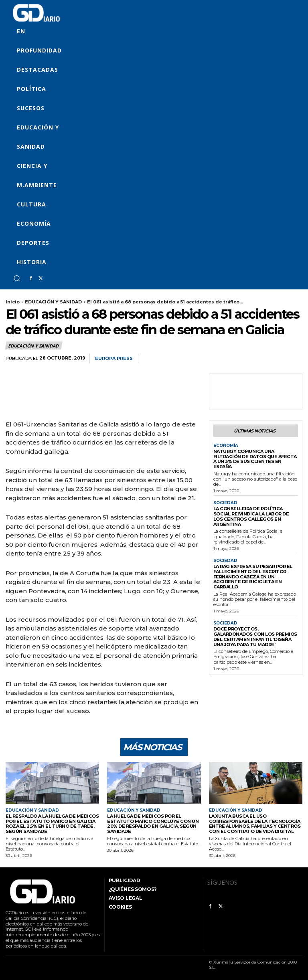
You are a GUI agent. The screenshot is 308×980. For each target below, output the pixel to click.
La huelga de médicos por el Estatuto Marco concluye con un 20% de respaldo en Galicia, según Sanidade (152, 824)
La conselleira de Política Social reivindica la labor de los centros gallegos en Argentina (251, 516)
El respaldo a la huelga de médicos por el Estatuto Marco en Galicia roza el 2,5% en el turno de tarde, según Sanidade (52, 824)
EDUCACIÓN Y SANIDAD (53, 302)
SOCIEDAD (225, 503)
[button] (17, 278)
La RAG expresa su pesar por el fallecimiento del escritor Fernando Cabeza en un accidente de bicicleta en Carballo (253, 576)
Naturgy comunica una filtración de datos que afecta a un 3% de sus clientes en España (255, 459)
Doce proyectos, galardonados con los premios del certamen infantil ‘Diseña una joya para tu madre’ (255, 636)
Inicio (13, 302)
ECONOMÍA (226, 446)
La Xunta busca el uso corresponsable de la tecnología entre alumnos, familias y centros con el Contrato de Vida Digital (255, 824)
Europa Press (114, 359)
